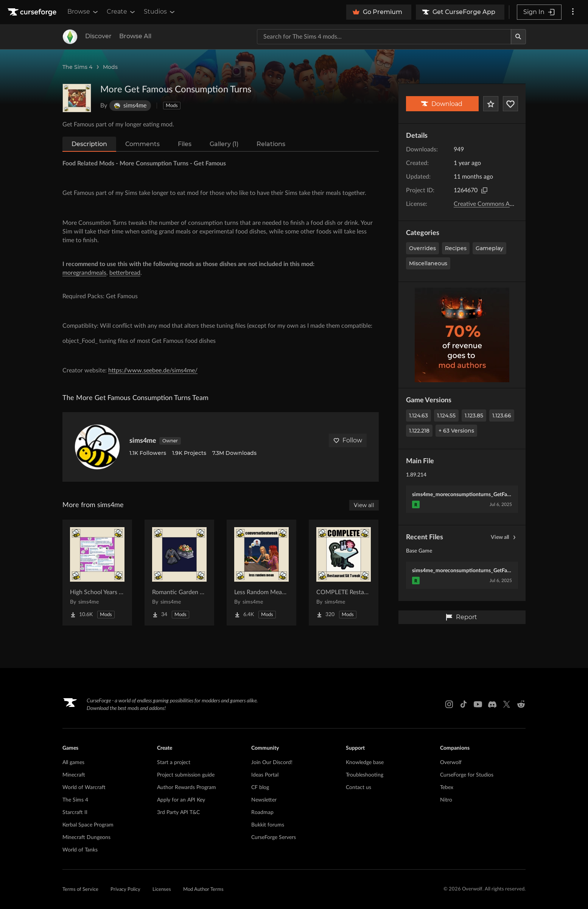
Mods (110, 67)
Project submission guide (186, 775)
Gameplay (489, 248)
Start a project (174, 763)
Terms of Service (80, 890)
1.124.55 (446, 416)
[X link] (507, 704)
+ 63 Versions (456, 431)
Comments (142, 144)
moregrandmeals (84, 273)
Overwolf (451, 763)
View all (504, 537)
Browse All (135, 36)
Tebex (447, 788)
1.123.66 (502, 416)
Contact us (359, 788)
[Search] (518, 37)
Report (461, 617)
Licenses (162, 890)
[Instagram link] (449, 704)
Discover (98, 36)
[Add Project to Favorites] (491, 104)
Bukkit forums (268, 825)
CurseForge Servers (274, 837)
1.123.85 (474, 416)
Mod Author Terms (203, 890)
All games (73, 763)
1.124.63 (418, 416)
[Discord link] (492, 704)
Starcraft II (75, 812)
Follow (348, 440)
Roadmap (262, 812)
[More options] (573, 12)
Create (121, 12)
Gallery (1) (224, 144)
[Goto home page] (33, 12)
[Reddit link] (521, 704)
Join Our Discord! (272, 763)
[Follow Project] (510, 104)
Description (89, 144)
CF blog (260, 788)
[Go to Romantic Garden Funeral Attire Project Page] (179, 573)
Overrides (422, 248)
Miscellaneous (428, 263)
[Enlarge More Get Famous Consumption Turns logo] (77, 98)
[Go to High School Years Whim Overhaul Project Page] (97, 573)
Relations (271, 144)
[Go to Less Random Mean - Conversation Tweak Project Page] (261, 573)
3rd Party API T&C (178, 812)
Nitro (446, 800)
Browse (83, 12)
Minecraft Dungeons (86, 837)
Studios (160, 12)
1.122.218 (419, 431)
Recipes (456, 248)
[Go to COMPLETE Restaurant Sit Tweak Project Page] (344, 573)
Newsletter (264, 800)
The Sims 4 (77, 67)
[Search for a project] (384, 37)
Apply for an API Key (181, 800)
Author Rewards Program (187, 788)
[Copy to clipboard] (484, 190)
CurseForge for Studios (467, 775)
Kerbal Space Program (88, 825)
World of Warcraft (84, 788)
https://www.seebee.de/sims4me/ (153, 370)
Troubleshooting (365, 775)
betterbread (125, 273)
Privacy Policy (125, 890)
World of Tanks (80, 850)
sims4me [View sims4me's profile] (143, 441)
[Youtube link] (478, 704)
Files (185, 144)
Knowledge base (365, 763)
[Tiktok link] (464, 704)
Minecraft (74, 775)
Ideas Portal (265, 775)
